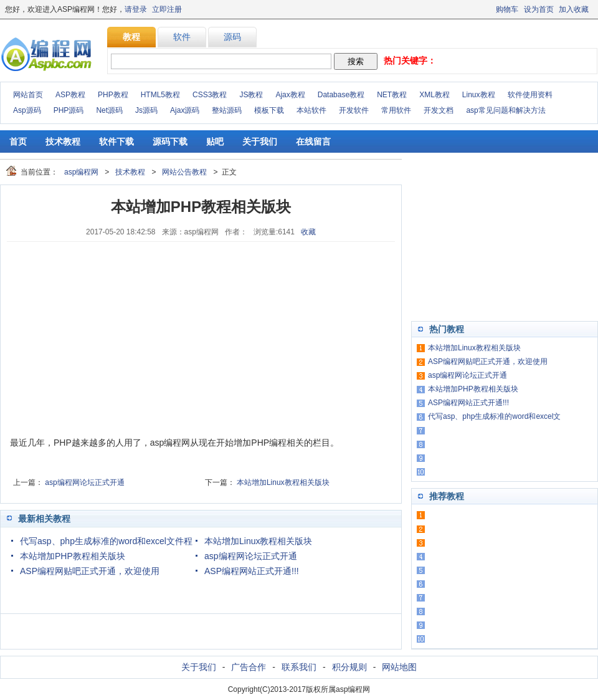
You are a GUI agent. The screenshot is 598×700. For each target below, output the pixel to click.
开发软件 (354, 110)
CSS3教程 (210, 95)
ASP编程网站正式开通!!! (252, 571)
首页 (18, 141)
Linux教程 (479, 95)
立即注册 (167, 9)
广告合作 (249, 667)
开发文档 (439, 110)
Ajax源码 (185, 110)
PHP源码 (69, 110)
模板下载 (269, 110)
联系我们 (299, 667)
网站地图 (399, 667)
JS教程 (251, 95)
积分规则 (349, 667)
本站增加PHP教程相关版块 (73, 556)
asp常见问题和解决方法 (505, 110)
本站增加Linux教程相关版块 (283, 482)
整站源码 (227, 110)
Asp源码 (27, 110)
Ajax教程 (290, 95)
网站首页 (28, 95)
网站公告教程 (184, 172)
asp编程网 (81, 172)
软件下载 (116, 141)
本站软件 (311, 110)
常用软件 (396, 110)
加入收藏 (574, 9)
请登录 (136, 9)
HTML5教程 (160, 95)
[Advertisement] (103, 338)
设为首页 (539, 9)
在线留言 (313, 141)
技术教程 (63, 141)
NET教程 (392, 95)
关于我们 (260, 141)
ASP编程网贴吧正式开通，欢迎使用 (90, 571)
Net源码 (109, 110)
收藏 (308, 232)
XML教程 (434, 95)
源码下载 (170, 141)
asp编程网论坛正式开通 (84, 482)
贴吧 (215, 141)
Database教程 (341, 95)
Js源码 (146, 110)
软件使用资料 (530, 95)
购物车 (507, 9)
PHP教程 (113, 95)
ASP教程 (70, 95)
